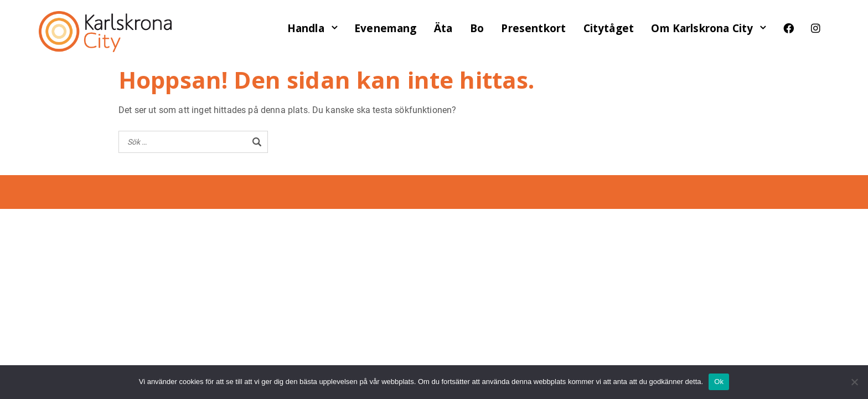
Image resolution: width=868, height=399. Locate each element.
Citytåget (609, 28)
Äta (443, 28)
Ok (719, 382)
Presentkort (533, 28)
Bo (477, 28)
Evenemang (385, 28)
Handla (306, 28)
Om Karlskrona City (702, 28)
